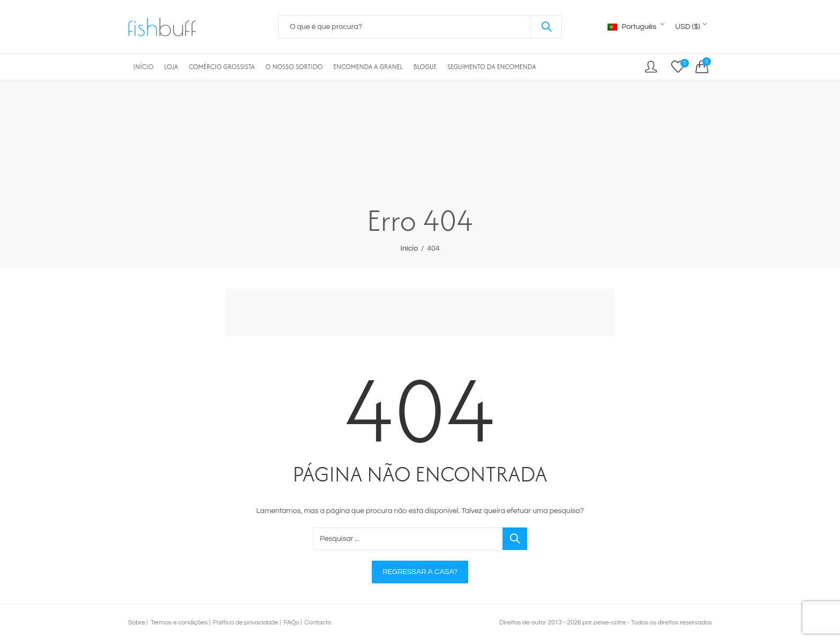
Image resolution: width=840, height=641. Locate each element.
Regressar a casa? (420, 572)
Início (410, 248)
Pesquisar (546, 27)
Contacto (318, 623)
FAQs (291, 623)
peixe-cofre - (612, 623)
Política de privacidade (246, 623)
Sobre (137, 623)
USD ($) (688, 27)
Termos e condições (179, 623)
